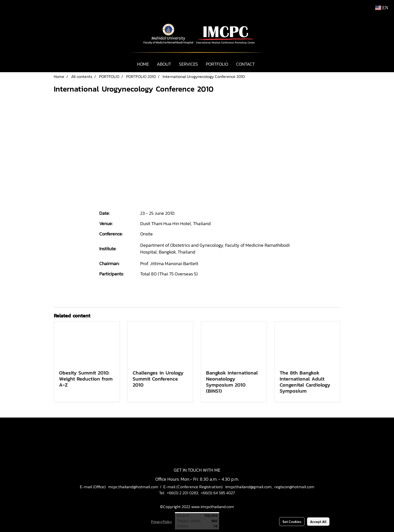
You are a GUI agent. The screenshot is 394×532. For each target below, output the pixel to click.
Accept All (318, 521)
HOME (143, 64)
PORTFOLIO (217, 64)
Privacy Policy (161, 521)
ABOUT (164, 64)
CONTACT (245, 64)
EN (382, 8)
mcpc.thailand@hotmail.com (133, 487)
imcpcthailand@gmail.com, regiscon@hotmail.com (270, 487)
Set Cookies (292, 521)
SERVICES (188, 64)
